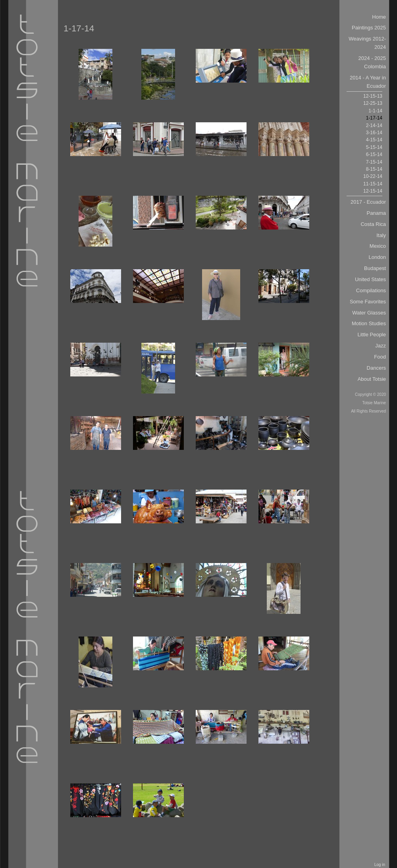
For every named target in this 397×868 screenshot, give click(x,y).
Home (379, 17)
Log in (380, 865)
